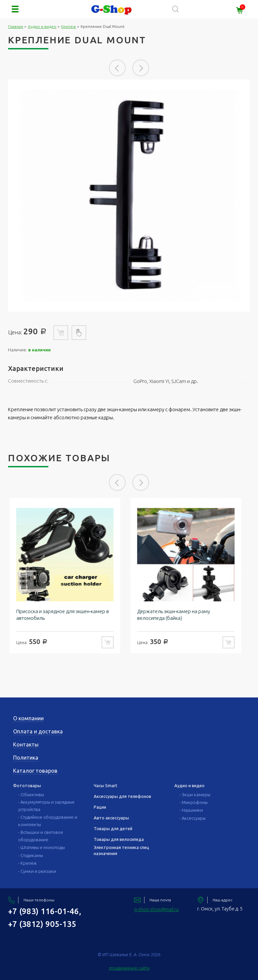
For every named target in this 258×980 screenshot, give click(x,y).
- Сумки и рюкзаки (37, 871)
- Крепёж (27, 863)
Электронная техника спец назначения (121, 850)
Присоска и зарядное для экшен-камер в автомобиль (66, 615)
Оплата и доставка (38, 731)
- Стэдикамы (31, 855)
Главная (16, 26)
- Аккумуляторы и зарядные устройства (46, 806)
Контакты (26, 744)
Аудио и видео (42, 26)
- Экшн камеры (195, 795)
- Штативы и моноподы (41, 847)
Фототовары (27, 785)
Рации (100, 807)
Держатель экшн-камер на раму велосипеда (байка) (177, 615)
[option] (129, 196)
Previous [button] (117, 68)
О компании (28, 718)
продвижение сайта (129, 968)
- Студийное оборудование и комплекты (48, 821)
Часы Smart (105, 785)
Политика (26, 758)
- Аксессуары (192, 818)
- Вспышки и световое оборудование (41, 836)
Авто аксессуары (111, 818)
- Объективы (31, 795)
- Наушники (191, 810)
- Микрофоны (193, 802)
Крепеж (69, 26)
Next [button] (141, 68)
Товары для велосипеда (119, 839)
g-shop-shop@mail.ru (156, 909)
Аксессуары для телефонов (122, 796)
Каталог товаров (35, 771)
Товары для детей (113, 828)
